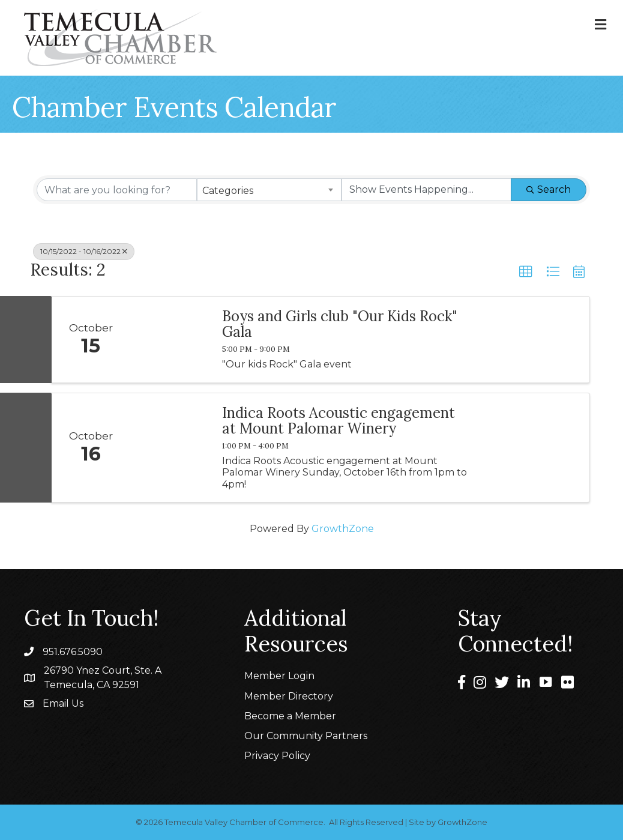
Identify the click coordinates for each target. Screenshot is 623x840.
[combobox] (269, 190)
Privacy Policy (277, 756)
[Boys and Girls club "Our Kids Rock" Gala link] (170, 340)
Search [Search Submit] (549, 189)
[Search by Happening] (426, 190)
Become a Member (290, 716)
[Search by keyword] (117, 190)
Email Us (63, 703)
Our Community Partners (306, 736)
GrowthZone (343, 529)
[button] (526, 272)
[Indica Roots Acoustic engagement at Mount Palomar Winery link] (170, 448)
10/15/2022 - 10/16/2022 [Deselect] (84, 251)
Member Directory (289, 696)
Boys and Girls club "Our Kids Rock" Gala (340, 325)
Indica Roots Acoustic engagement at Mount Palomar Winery (339, 421)
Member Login (279, 676)
